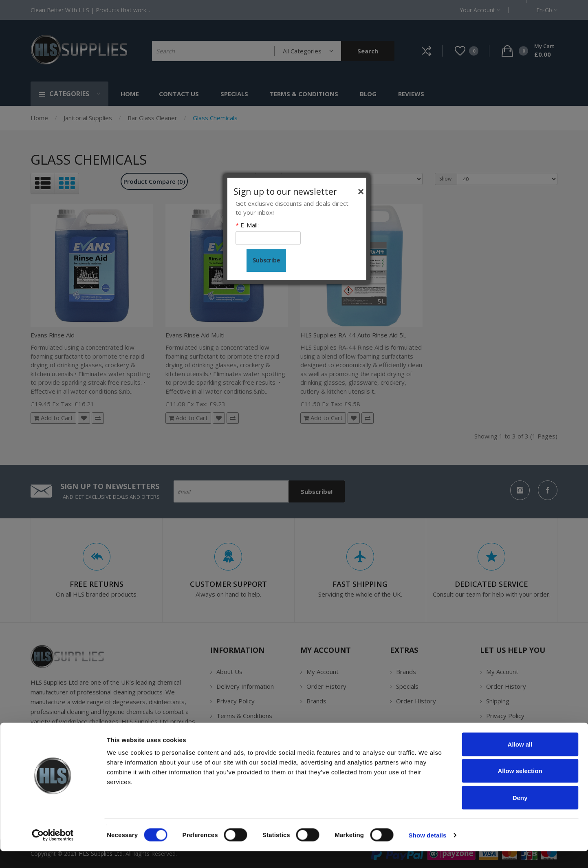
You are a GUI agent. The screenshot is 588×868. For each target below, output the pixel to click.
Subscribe (266, 260)
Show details (428, 852)
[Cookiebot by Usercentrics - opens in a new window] (53, 852)
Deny (520, 814)
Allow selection (520, 788)
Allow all (520, 761)
